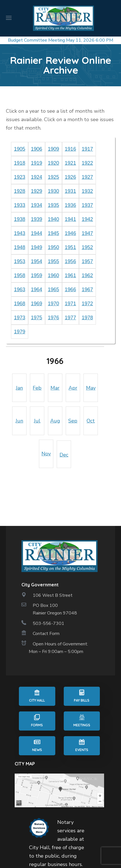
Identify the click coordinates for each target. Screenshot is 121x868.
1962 (87, 275)
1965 (54, 290)
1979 (19, 332)
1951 (71, 247)
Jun (19, 421)
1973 (19, 318)
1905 (19, 149)
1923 (19, 177)
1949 (37, 247)
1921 (71, 163)
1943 (19, 233)
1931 (71, 191)
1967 (87, 290)
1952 (87, 247)
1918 (19, 163)
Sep (73, 421)
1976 (54, 318)
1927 (87, 177)
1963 (19, 290)
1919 (37, 163)
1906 (37, 149)
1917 (87, 149)
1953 (19, 261)
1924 (37, 177)
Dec (64, 455)
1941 (71, 219)
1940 (54, 219)
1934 (37, 205)
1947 (87, 233)
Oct (91, 421)
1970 (54, 304)
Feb (37, 388)
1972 (87, 304)
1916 (71, 149)
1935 (54, 205)
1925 (54, 177)
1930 (54, 191)
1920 (54, 163)
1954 (37, 261)
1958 (19, 275)
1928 (19, 191)
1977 (71, 318)
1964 (37, 290)
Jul (37, 421)
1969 (37, 304)
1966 (71, 290)
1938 (19, 219)
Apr (73, 388)
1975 (37, 318)
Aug (55, 421)
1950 (54, 247)
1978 (87, 318)
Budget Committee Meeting (36, 40)
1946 (71, 233)
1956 (71, 261)
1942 (87, 219)
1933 (19, 205)
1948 (19, 247)
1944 (37, 233)
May (91, 388)
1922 (87, 163)
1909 (54, 149)
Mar (55, 388)
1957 (87, 261)
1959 (37, 275)
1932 (87, 191)
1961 (71, 275)
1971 (71, 304)
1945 (54, 233)
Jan (19, 388)
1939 (37, 219)
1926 (71, 177)
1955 (54, 261)
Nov (46, 454)
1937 (87, 205)
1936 (71, 205)
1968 (19, 304)
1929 (37, 191)
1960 (54, 275)
